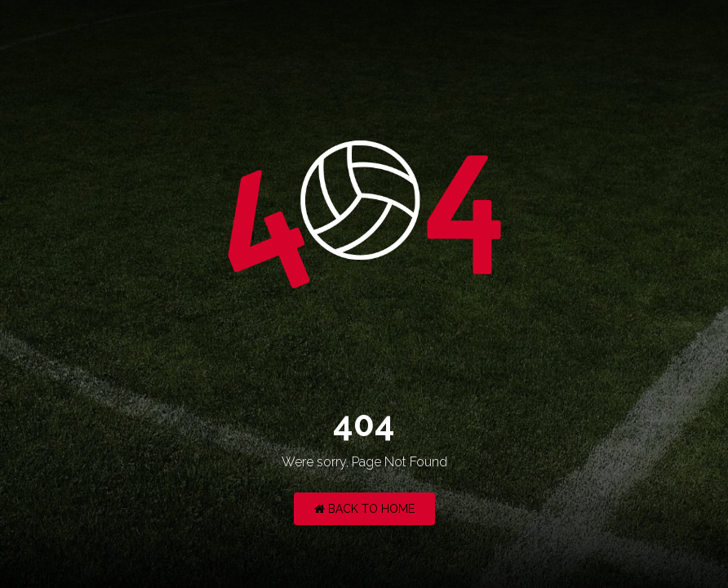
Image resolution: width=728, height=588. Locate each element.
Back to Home (364, 509)
